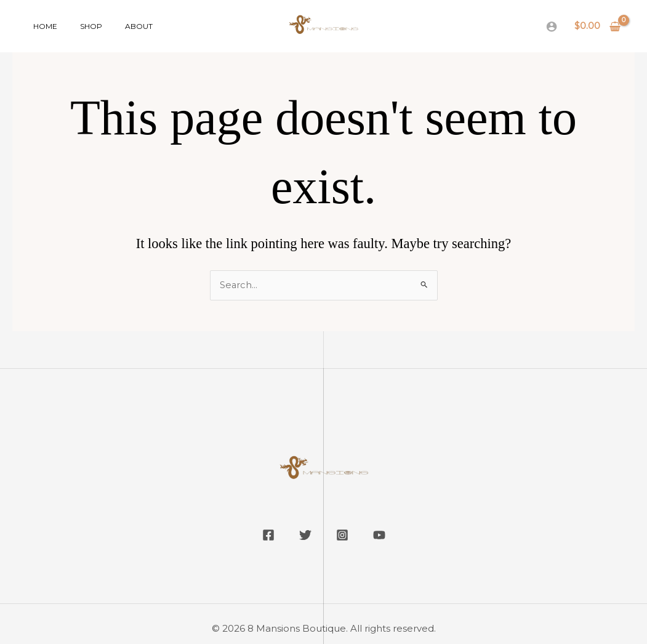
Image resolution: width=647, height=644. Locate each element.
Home (41, 26)
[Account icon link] (552, 26)
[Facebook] (268, 536)
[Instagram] (342, 536)
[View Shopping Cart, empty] (598, 26)
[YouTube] (379, 536)
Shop (79, 26)
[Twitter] (305, 536)
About (119, 26)
